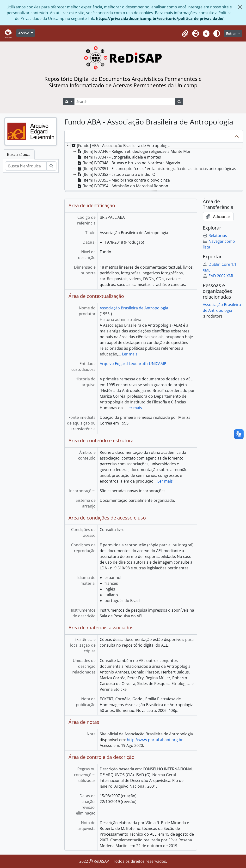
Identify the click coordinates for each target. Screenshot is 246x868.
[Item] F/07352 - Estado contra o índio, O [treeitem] (116, 174)
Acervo (24, 33)
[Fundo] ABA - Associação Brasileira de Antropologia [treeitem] (121, 146)
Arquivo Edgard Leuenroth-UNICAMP (133, 364)
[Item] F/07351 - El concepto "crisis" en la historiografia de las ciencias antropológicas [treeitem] (156, 169)
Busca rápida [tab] (19, 154)
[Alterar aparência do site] (217, 34)
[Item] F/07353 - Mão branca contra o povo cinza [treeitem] (123, 180)
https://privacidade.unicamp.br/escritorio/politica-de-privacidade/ (160, 18)
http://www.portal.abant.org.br (155, 740)
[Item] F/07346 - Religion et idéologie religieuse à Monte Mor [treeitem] (134, 151)
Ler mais (130, 354)
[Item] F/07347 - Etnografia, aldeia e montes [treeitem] (119, 157)
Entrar (232, 33)
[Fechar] (240, 7)
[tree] (154, 167)
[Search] (125, 102)
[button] (185, 34)
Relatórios (215, 236)
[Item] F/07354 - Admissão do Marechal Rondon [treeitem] (122, 186)
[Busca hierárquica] (26, 166)
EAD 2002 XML (218, 276)
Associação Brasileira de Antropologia (134, 308)
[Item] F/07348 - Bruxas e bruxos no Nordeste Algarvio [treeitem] (128, 163)
